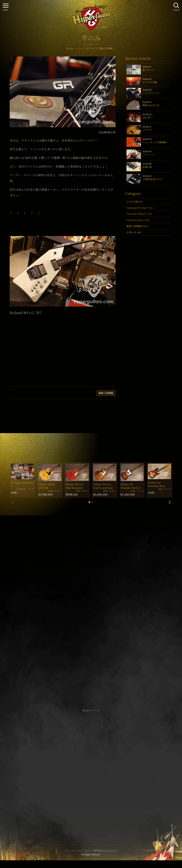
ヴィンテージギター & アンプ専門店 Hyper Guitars (91, 851)
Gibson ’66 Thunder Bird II (130, 486)
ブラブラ (147, 130)
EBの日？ (148, 118)
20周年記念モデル (152, 179)
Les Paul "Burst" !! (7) (139, 214)
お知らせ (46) (134, 232)
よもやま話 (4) (134, 202)
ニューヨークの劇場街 (155, 142)
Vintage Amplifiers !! (22, 484)
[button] (89, 502)
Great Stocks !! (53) (138, 220)
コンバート (148, 155)
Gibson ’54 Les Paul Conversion (103, 486)
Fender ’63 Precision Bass (156, 484)
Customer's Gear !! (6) (139, 208)
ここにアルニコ (151, 93)
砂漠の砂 (147, 167)
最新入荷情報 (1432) (137, 226)
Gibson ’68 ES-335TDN (47, 486)
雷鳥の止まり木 (151, 105)
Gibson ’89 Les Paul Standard (74, 486)
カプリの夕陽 (150, 82)
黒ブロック (149, 70)
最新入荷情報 (106, 393)
